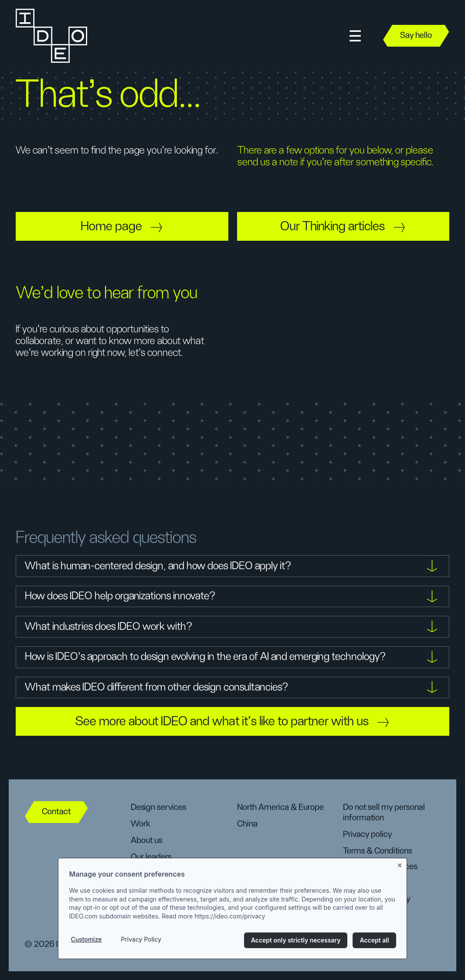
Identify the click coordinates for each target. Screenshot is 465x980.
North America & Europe (280, 807)
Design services (158, 807)
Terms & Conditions (377, 851)
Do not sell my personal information (384, 813)
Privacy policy (367, 834)
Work (141, 824)
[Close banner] (400, 864)
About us (146, 840)
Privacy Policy (141, 939)
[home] (51, 36)
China (247, 824)
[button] (355, 36)
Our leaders (151, 857)
